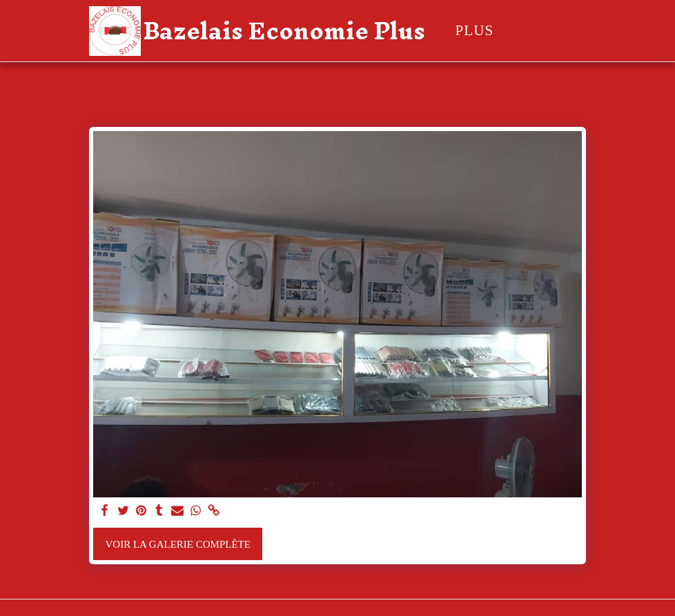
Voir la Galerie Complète (178, 544)
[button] (573, 31)
